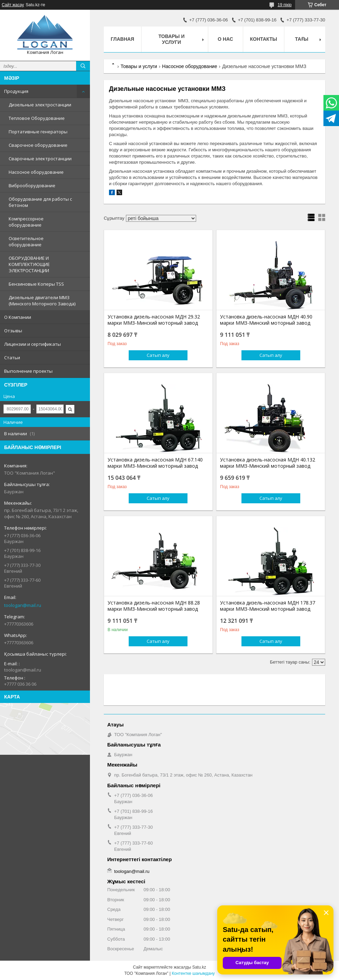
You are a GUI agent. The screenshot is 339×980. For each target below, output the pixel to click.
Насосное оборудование (36, 172)
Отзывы (13, 331)
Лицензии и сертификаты (33, 344)
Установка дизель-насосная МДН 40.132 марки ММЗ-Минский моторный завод (268, 463)
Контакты (264, 39)
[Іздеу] (83, 66)
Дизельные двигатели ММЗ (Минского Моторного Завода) (42, 301)
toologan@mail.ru (23, 605)
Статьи (12, 358)
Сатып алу (158, 355)
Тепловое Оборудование (37, 118)
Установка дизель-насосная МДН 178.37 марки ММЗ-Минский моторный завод (268, 606)
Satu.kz (199, 967)
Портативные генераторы (38, 132)
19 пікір (285, 5)
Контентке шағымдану (193, 973)
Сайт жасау (13, 5)
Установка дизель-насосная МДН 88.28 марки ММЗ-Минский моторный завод (154, 606)
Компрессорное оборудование (26, 222)
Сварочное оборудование (38, 145)
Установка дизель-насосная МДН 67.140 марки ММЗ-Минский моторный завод (155, 463)
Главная (122, 39)
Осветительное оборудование (26, 241)
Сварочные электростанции (40, 159)
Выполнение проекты (28, 371)
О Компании (18, 317)
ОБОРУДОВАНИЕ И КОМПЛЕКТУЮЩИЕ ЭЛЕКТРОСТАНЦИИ (29, 264)
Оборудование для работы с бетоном (40, 202)
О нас (225, 39)
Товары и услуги (172, 39)
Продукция (16, 91)
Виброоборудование (32, 185)
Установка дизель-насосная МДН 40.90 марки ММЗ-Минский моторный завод (266, 320)
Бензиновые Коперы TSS (36, 284)
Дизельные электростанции (40, 105)
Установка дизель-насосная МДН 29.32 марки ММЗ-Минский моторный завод (154, 320)
